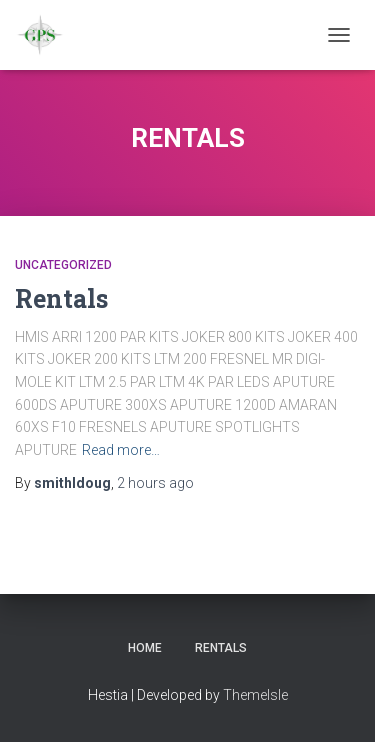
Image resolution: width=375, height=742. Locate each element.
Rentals (61, 298)
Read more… (121, 450)
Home (145, 648)
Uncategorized (63, 265)
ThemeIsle (255, 695)
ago (155, 483)
